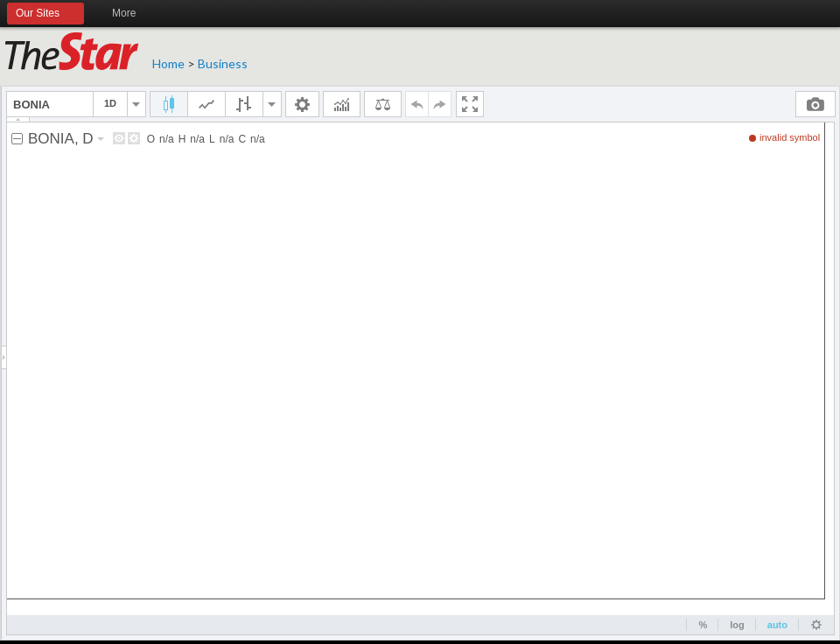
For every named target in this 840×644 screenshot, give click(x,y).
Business (223, 63)
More (132, 14)
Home (168, 63)
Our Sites (45, 14)
